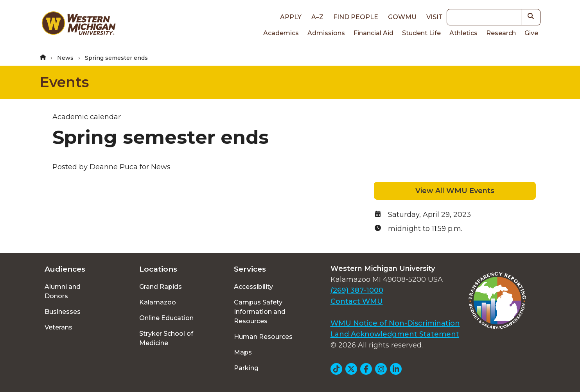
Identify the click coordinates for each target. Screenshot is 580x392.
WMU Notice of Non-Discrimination (395, 323)
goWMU (402, 17)
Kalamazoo (158, 302)
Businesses (63, 312)
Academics (281, 33)
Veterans (58, 327)
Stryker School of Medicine (166, 338)
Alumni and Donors (63, 291)
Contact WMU (357, 301)
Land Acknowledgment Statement (395, 334)
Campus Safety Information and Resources (260, 312)
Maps (243, 352)
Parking (246, 368)
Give (531, 33)
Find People (356, 17)
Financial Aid (373, 33)
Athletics (463, 33)
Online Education (166, 318)
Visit (435, 17)
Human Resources (263, 337)
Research (501, 33)
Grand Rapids (161, 287)
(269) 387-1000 (357, 290)
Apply (291, 17)
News (65, 58)
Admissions (326, 33)
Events (64, 82)
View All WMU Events (455, 191)
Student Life (421, 33)
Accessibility (253, 287)
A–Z (317, 17)
